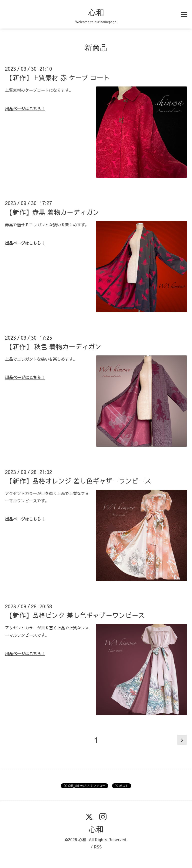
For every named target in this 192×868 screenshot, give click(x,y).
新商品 (96, 47)
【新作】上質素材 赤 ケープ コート (58, 77)
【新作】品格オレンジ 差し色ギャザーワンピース (79, 481)
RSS (98, 847)
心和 (96, 12)
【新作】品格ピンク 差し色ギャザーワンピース (75, 615)
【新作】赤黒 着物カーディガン (53, 212)
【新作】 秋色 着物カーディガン (54, 346)
